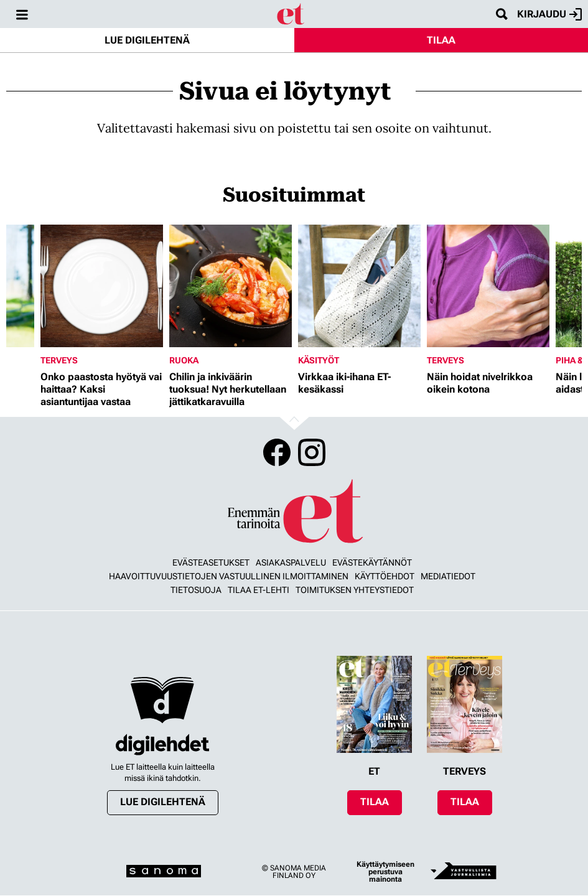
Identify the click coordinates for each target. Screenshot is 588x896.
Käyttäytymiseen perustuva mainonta (385, 872)
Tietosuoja (196, 590)
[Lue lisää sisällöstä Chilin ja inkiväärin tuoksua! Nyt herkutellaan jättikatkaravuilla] (231, 286)
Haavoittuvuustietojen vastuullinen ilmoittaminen (229, 576)
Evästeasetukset (211, 562)
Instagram (312, 452)
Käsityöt (319, 360)
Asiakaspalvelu (291, 562)
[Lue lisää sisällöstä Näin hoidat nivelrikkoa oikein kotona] (488, 286)
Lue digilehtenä (147, 40)
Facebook (277, 452)
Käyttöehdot (385, 576)
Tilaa (441, 40)
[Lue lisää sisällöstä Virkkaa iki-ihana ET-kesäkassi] (359, 286)
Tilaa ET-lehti (259, 590)
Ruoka (184, 360)
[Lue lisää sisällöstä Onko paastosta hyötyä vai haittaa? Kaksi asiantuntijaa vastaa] (102, 286)
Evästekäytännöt (372, 562)
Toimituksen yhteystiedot (355, 590)
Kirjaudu (549, 14)
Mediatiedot (448, 576)
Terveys (59, 360)
